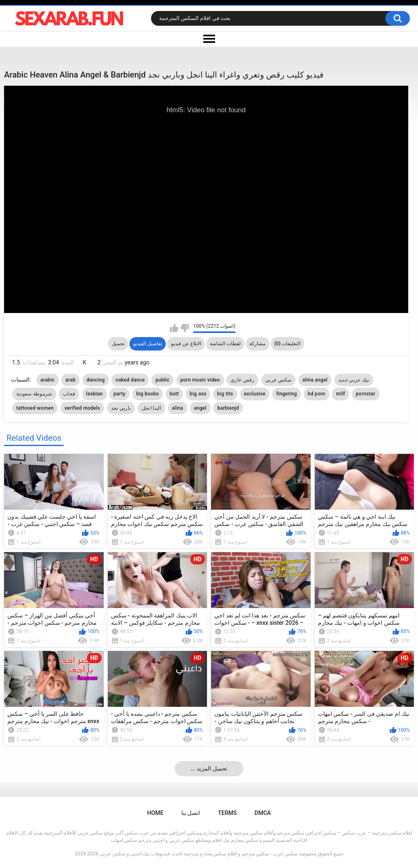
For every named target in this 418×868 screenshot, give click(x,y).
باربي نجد (121, 408)
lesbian (94, 394)
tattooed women (35, 408)
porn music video (200, 380)
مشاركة (257, 344)
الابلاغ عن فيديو (186, 344)
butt (175, 394)
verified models (82, 408)
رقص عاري (242, 380)
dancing (96, 380)
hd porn (317, 394)
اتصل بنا (191, 813)
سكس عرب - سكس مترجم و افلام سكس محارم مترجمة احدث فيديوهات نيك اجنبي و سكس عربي (199, 854)
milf (340, 394)
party (119, 394)
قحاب (69, 394)
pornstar (366, 394)
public (162, 380)
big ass (198, 394)
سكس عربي (278, 380)
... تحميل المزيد (209, 768)
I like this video (174, 328)
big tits (225, 394)
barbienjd (228, 408)
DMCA (263, 813)
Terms (227, 813)
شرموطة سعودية (34, 394)
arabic (48, 380)
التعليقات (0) (287, 344)
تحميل (118, 344)
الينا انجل (151, 408)
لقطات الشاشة (225, 344)
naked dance (130, 380)
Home (156, 813)
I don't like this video (185, 328)
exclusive (255, 394)
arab (70, 380)
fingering (287, 394)
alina (177, 408)
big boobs (148, 394)
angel (200, 408)
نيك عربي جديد (354, 380)
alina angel (315, 380)
